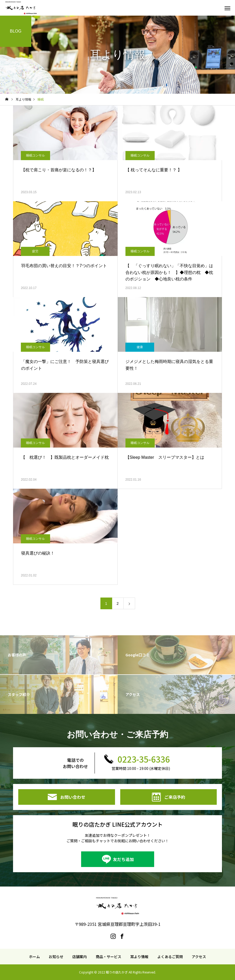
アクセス (199, 957)
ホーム (34, 957)
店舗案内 (80, 957)
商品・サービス (109, 957)
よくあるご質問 (170, 957)
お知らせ (56, 957)
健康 (140, 347)
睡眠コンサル (35, 155)
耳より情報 (139, 957)
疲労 (35, 251)
